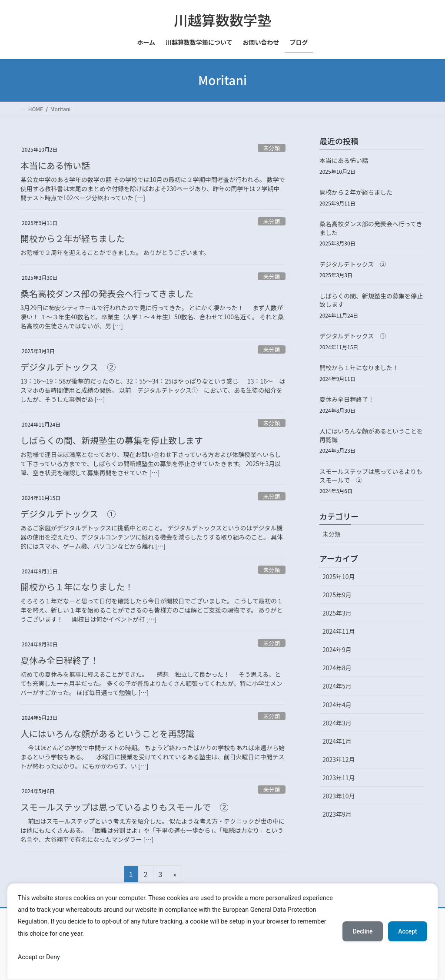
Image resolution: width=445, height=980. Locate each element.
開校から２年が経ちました (73, 238)
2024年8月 (337, 668)
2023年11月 (339, 778)
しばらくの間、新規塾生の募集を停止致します (112, 440)
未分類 (272, 148)
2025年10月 (339, 576)
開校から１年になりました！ (77, 587)
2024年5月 (337, 686)
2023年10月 (339, 796)
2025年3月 (337, 613)
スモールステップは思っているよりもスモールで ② (125, 807)
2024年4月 (337, 705)
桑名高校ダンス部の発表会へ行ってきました (107, 293)
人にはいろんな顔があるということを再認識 (107, 733)
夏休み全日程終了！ (60, 660)
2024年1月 (337, 741)
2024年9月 (337, 649)
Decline (362, 931)
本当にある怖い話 (55, 165)
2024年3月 (337, 723)
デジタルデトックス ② (68, 367)
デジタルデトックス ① (68, 514)
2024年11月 (339, 631)
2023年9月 (337, 814)
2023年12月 (339, 759)
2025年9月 (337, 595)
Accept (407, 931)
